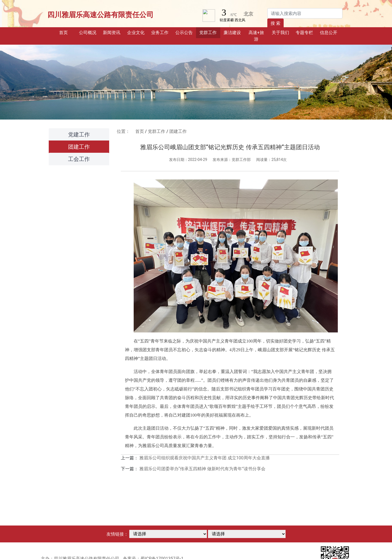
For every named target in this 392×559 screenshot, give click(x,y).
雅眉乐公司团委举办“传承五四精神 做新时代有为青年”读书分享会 (202, 469)
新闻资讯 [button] (112, 33)
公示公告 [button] (184, 33)
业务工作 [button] (160, 33)
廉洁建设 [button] (232, 33)
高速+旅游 (256, 36)
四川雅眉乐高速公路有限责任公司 (100, 15)
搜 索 (275, 23)
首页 (67, 32)
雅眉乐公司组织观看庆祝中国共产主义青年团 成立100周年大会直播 (205, 458)
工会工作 (79, 159)
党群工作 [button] (208, 33)
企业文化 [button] (136, 33)
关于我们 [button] (280, 33)
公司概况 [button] (88, 33)
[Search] (305, 13)
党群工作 (157, 131)
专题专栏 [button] (304, 33)
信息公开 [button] (329, 33)
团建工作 (79, 147)
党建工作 (79, 135)
